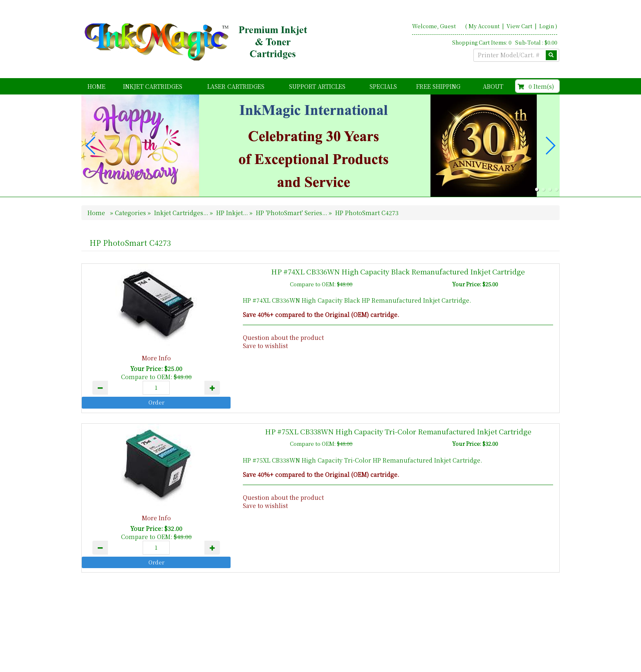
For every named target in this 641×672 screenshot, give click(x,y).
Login (547, 26)
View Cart (520, 26)
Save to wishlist (265, 346)
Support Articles (317, 86)
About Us (475, 636)
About (493, 86)
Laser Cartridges (236, 86)
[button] (537, 189)
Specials (383, 86)
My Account (484, 26)
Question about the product (283, 337)
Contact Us (513, 636)
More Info (156, 358)
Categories (131, 213)
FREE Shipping (438, 86)
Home (96, 86)
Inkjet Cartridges (153, 86)
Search (548, 636)
